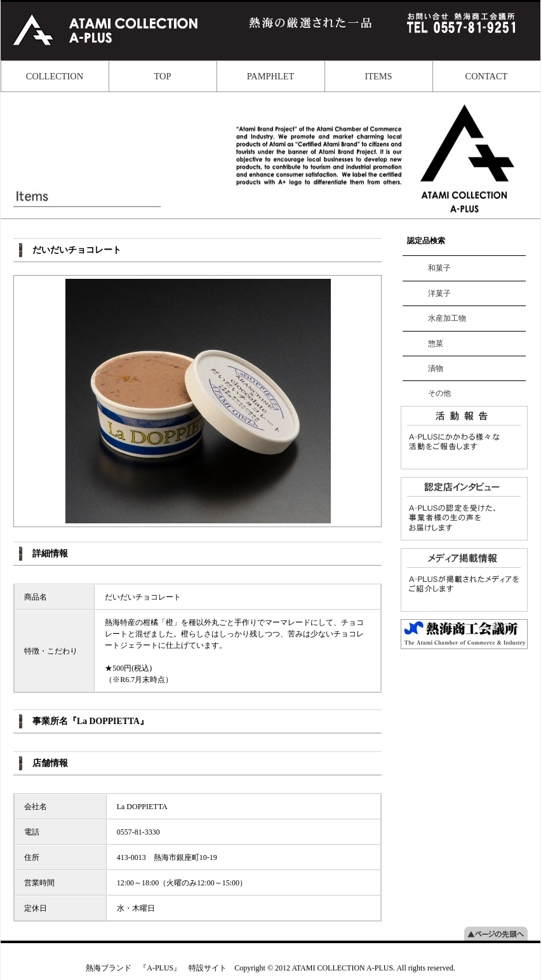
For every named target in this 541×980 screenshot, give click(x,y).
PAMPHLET (271, 76)
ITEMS (378, 76)
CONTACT (487, 76)
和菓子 (439, 268)
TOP (163, 76)
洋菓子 (439, 293)
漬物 (436, 368)
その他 (439, 393)
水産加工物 (447, 318)
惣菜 (436, 344)
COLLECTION (55, 76)
